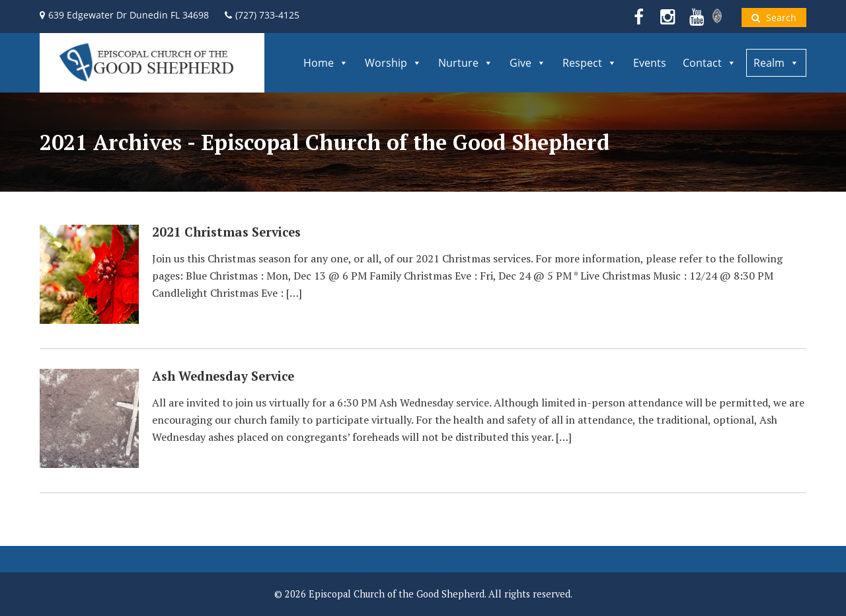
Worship (393, 63)
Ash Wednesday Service (223, 376)
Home (326, 63)
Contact (710, 63)
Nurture (466, 63)
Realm (776, 63)
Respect (590, 63)
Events (650, 63)
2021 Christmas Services (226, 232)
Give (528, 63)
